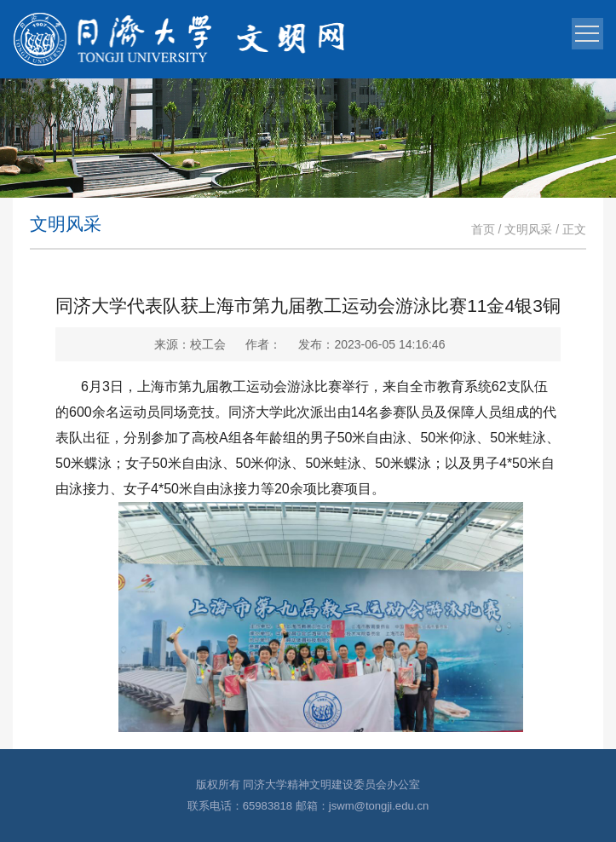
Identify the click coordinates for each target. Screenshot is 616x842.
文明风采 (528, 229)
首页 (483, 229)
